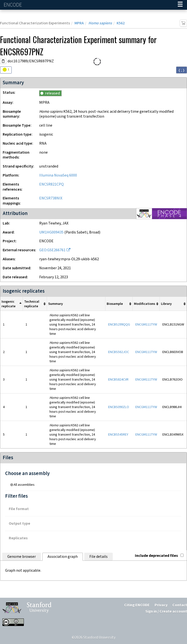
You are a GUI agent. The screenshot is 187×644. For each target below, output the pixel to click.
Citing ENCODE (137, 605)
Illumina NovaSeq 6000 (58, 175)
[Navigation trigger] (180, 5)
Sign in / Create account (166, 611)
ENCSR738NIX (51, 198)
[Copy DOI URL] (3, 61)
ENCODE (13, 5)
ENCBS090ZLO (119, 407)
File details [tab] (98, 557)
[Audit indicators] (6, 70)
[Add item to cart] (183, 23)
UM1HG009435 (51, 232)
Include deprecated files (159, 556)
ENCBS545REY (118, 434)
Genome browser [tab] (22, 557)
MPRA (79, 23)
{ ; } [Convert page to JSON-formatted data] (182, 70)
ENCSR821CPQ (51, 184)
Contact (180, 605)
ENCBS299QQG (119, 324)
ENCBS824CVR (118, 379)
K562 (121, 23)
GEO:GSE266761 (52, 250)
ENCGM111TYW (146, 324)
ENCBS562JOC (119, 352)
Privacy (161, 605)
